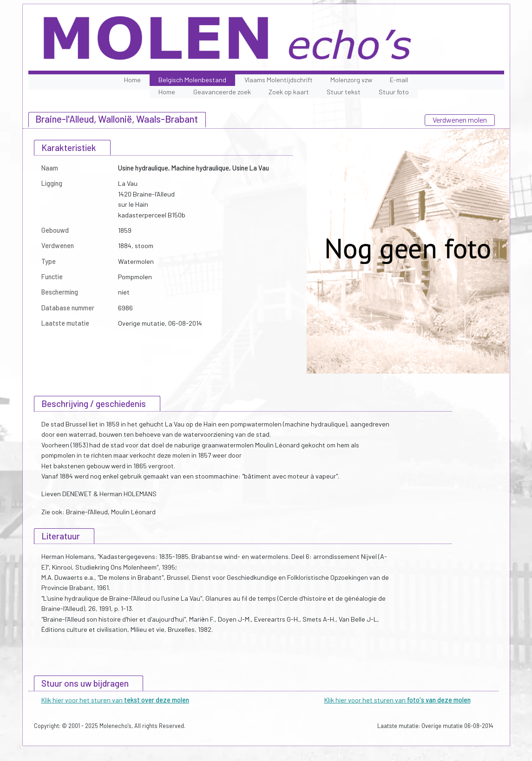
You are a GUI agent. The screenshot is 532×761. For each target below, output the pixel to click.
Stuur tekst (344, 92)
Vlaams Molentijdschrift (279, 80)
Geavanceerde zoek (222, 92)
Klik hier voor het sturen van (115, 700)
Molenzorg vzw (351, 80)
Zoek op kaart (289, 92)
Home (132, 80)
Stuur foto (394, 92)
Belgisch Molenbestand (192, 80)
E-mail (399, 80)
